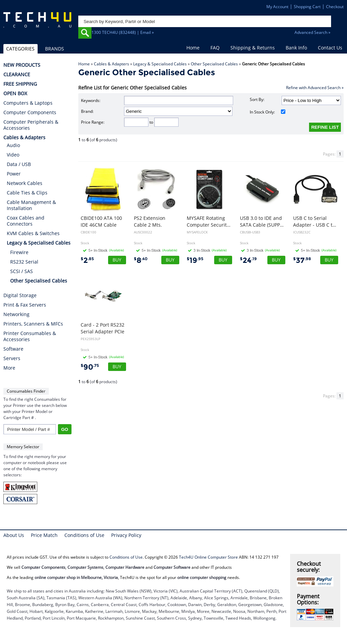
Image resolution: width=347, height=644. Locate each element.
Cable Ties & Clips (27, 193)
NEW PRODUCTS (22, 65)
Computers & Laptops (28, 103)
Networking (16, 314)
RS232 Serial (24, 262)
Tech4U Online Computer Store (208, 557)
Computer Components (30, 112)
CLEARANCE (17, 75)
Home (193, 48)
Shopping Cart (307, 7)
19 (195, 260)
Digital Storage (20, 295)
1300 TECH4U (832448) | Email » (123, 32)
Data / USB (19, 164)
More (9, 368)
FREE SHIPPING (20, 84)
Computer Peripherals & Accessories (31, 125)
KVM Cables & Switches (33, 233)
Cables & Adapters (111, 64)
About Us (14, 535)
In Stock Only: (267, 112)
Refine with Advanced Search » (315, 88)
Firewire (19, 252)
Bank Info (296, 48)
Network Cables (25, 183)
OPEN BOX (15, 94)
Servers (12, 358)
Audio (13, 145)
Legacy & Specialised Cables (160, 64)
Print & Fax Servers (25, 305)
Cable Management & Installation (31, 205)
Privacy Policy (126, 535)
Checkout (335, 7)
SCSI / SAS (22, 271)
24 (248, 260)
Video (13, 155)
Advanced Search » (312, 32)
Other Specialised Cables (214, 64)
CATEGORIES (20, 49)
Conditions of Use (84, 535)
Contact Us (330, 48)
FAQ (215, 48)
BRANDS (55, 49)
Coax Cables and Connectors (26, 221)
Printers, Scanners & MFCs (33, 324)
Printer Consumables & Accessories (30, 336)
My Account (277, 7)
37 (302, 260)
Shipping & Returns (253, 48)
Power (14, 174)
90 (90, 367)
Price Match (44, 535)
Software (13, 349)
